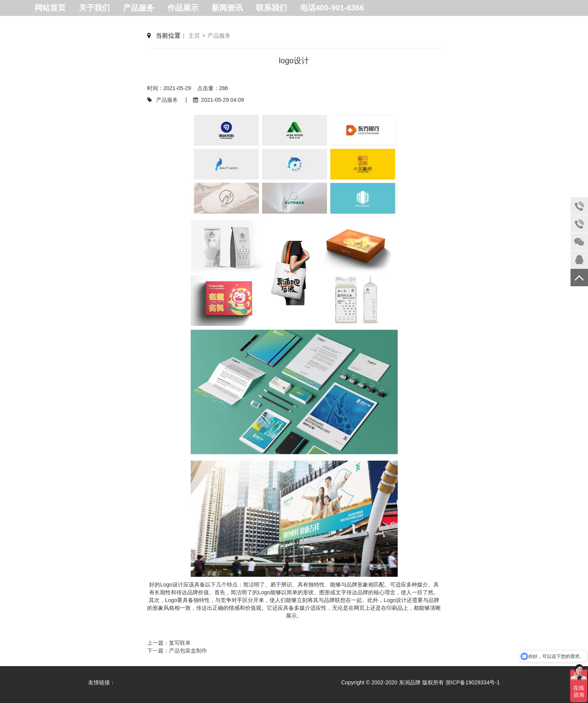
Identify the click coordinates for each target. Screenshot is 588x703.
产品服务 (139, 8)
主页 (194, 36)
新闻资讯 (227, 8)
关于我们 (94, 8)
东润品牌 (411, 682)
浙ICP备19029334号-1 (473, 682)
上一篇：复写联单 (169, 643)
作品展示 (183, 8)
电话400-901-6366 (332, 8)
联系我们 (271, 8)
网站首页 (50, 8)
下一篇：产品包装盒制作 (177, 651)
